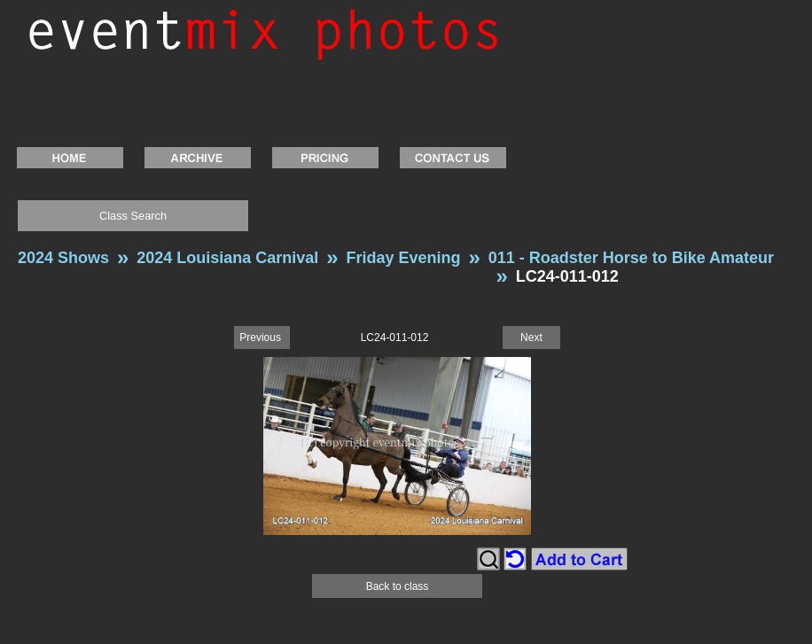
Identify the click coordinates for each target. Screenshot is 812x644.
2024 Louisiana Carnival (227, 258)
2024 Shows (63, 258)
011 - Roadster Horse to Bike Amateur (631, 258)
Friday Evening (403, 258)
